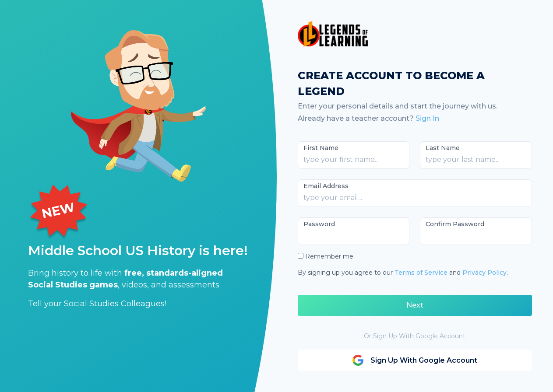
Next (415, 305)
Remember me (329, 256)
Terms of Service (421, 273)
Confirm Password (455, 224)
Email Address (326, 186)
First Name (321, 148)
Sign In (427, 118)
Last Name (443, 148)
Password (319, 224)
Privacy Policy (484, 273)
